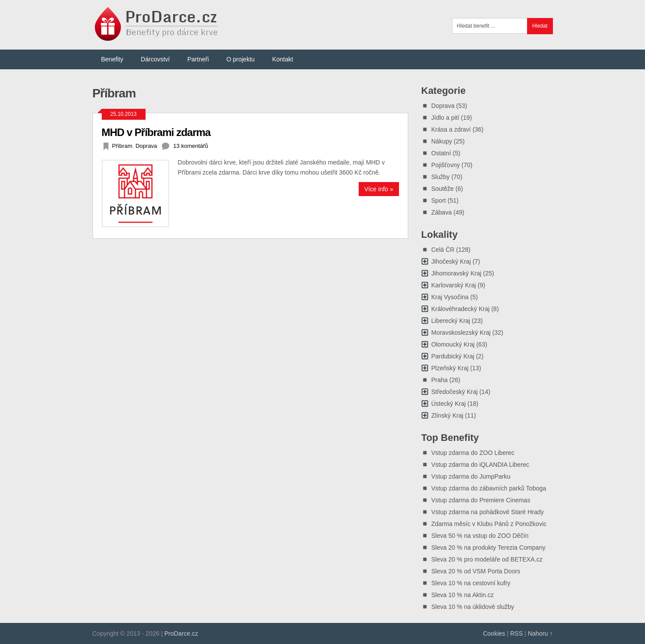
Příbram (122, 146)
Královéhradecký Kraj (461, 309)
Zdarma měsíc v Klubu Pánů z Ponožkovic (489, 524)
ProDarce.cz (181, 633)
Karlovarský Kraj (454, 285)
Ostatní (441, 153)
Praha (440, 380)
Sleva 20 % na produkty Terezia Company (488, 547)
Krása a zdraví (451, 129)
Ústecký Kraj (449, 404)
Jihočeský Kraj (451, 261)
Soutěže (443, 189)
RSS (516, 633)
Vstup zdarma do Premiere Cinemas (481, 500)
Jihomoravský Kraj (456, 273)
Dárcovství (155, 59)
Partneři (198, 59)
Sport (439, 200)
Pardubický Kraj (453, 356)
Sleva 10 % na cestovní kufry (471, 583)
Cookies (494, 633)
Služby (441, 177)
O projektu (241, 59)
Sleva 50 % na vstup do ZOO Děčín (480, 536)
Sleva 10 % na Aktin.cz (463, 595)
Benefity (112, 59)
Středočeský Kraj (455, 392)
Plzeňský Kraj (450, 368)
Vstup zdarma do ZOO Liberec (473, 453)
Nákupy (442, 141)
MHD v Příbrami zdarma (156, 132)
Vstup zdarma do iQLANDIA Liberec (480, 465)
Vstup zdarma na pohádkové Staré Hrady (488, 512)
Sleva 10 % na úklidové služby (473, 607)
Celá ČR (443, 250)
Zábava (442, 212)
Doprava (146, 146)
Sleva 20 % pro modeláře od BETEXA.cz (487, 559)
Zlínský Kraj (447, 415)
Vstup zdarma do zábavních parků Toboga (489, 488)
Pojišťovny (446, 165)
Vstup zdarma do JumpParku (471, 476)
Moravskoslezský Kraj (461, 333)
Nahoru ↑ (540, 633)
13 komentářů (191, 146)
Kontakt (283, 59)
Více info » (379, 189)
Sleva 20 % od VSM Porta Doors (476, 571)
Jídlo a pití (445, 118)
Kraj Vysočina (450, 297)
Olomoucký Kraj (453, 344)
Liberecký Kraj (451, 321)
